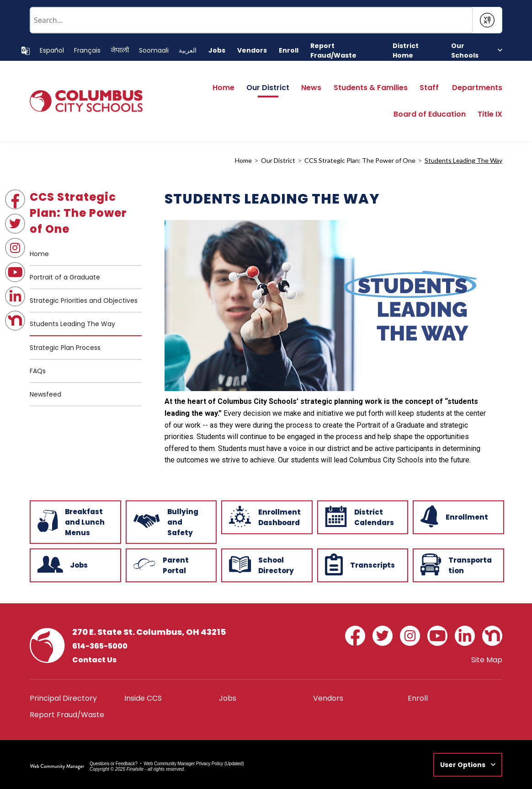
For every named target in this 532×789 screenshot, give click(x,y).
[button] (477, 51)
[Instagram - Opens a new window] (15, 248)
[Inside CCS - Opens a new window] (143, 698)
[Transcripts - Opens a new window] (362, 564)
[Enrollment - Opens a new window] (458, 516)
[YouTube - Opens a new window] (15, 272)
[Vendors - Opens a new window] (252, 51)
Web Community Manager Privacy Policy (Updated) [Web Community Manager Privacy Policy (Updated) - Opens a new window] (194, 764)
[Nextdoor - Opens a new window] (15, 321)
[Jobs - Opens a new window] (217, 51)
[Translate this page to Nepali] (120, 51)
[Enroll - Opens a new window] (289, 51)
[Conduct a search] (251, 20)
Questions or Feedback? (114, 764)
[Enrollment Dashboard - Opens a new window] (266, 516)
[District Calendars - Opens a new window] (362, 516)
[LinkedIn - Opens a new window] (15, 296)
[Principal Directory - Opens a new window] (63, 698)
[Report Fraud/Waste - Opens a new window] (346, 51)
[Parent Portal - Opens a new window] (170, 564)
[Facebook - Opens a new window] (15, 199)
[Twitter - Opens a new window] (15, 224)
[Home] (223, 90)
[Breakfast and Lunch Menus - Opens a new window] (74, 521)
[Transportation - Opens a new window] (458, 564)
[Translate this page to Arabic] (188, 51)
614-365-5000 (100, 646)
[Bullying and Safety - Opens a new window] (170, 521)
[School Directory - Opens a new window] (266, 564)
